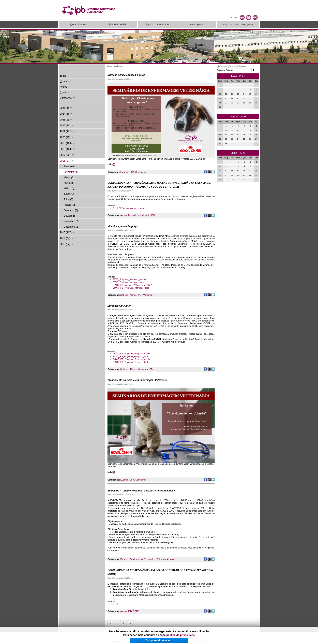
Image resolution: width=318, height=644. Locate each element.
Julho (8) (68, 199)
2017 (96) (67, 155)
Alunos (133, 295)
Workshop (148, 295)
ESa (251, 25)
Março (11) (70, 177)
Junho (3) (69, 194)
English (234, 18)
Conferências (136, 559)
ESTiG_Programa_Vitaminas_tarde (128, 282)
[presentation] (222, 67)
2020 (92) (67, 137)
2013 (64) (67, 244)
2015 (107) (68, 232)
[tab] (222, 67)
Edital (115, 604)
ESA (132, 172)
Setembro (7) (71, 210)
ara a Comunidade (157, 25)
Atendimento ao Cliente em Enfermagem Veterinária (138, 380)
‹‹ (111, 623)
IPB (153, 215)
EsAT (244, 25)
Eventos (125, 172)
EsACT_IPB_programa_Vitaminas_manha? (132, 285)
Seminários (141, 172)
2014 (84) (67, 238)
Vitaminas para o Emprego (123, 226)
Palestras (161, 559)
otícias (64, 81)
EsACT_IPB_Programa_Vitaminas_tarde (131, 288)
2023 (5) (66, 120)
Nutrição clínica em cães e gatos (126, 75)
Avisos (124, 215)
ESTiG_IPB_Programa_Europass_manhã (131, 354)
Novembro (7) (71, 221)
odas (63, 76)
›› (130, 623)
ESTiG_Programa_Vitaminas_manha (129, 279)
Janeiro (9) (69, 167)
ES (225, 25)
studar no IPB (118, 25)
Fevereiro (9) (71, 172)
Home (110, 66)
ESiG (237, 25)
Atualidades (118, 66)
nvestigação (197, 25)
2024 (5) (66, 114)
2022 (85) (67, 126)
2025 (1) (66, 108)
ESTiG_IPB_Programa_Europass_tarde (130, 356)
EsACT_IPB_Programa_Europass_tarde (131, 362)
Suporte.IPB (202, 642)
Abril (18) (69, 183)
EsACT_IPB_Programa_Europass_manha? (132, 359)
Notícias (125, 295)
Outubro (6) (70, 216)
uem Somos (78, 25)
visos (63, 87)
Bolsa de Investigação (139, 215)
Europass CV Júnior (119, 306)
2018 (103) (68, 149)
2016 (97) (67, 161)
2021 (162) (68, 131)
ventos (64, 92)
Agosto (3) (69, 205)
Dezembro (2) (71, 227)
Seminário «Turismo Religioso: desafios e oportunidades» (141, 491)
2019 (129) (68, 143)
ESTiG (136, 611)
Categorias (68, 98)
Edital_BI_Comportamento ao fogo (128, 208)
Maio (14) (69, 188)
